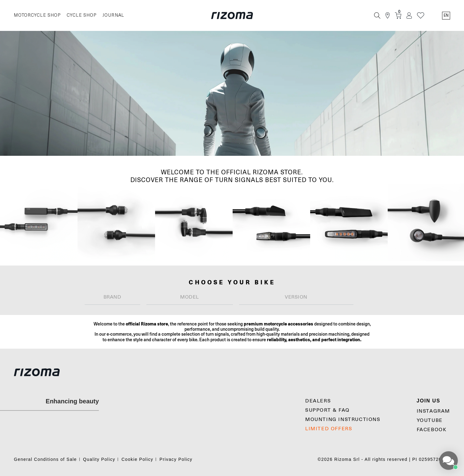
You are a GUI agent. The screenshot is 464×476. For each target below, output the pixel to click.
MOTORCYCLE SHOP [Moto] (37, 15)
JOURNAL (114, 15)
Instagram (433, 411)
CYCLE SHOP (82, 15)
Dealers (318, 401)
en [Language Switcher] (446, 15)
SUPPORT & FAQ (327, 410)
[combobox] (112, 297)
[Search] (377, 15)
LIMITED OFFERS (329, 429)
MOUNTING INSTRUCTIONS (343, 419)
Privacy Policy (176, 459)
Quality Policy (99, 459)
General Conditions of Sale (45, 459)
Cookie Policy (137, 459)
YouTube (430, 420)
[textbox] (112, 297)
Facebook (432, 430)
